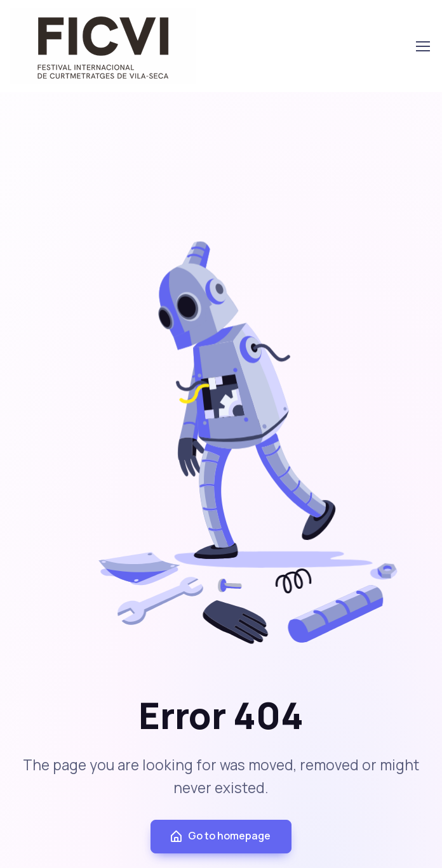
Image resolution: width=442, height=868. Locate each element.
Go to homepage (220, 836)
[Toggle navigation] (422, 46)
